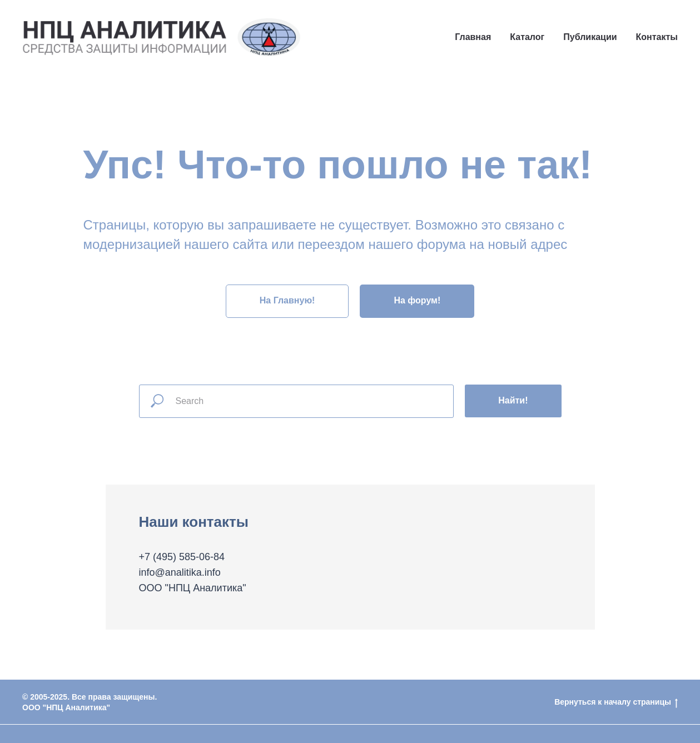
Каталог (527, 37)
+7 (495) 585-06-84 (182, 557)
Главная (473, 37)
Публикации (590, 37)
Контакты (657, 37)
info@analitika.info (180, 572)
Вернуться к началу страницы (616, 702)
